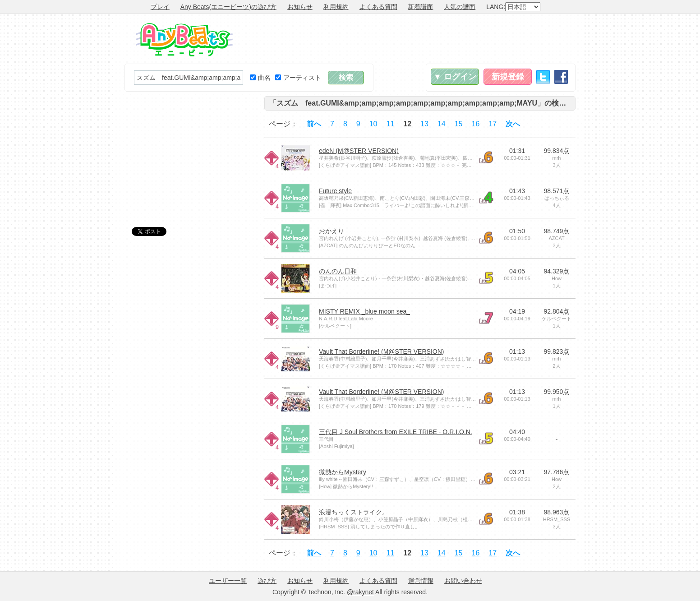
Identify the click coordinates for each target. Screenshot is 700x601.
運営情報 (421, 581)
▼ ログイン (455, 77)
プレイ (160, 7)
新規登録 (508, 77)
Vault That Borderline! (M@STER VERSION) (381, 351)
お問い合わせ (463, 581)
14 (442, 124)
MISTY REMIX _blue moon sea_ (364, 311)
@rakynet (360, 592)
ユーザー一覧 (228, 581)
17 (493, 124)
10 (373, 124)
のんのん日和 (338, 271)
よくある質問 (378, 7)
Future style (335, 191)
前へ (314, 124)
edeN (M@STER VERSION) (359, 151)
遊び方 (267, 581)
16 (476, 124)
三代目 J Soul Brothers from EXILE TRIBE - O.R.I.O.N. (396, 432)
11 (391, 124)
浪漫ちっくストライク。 (354, 512)
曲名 (260, 78)
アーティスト (298, 78)
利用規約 (336, 7)
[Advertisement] (411, 39)
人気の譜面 (460, 7)
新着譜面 (420, 7)
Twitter (543, 77)
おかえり (332, 231)
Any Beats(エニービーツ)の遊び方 (228, 7)
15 (459, 124)
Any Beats (184, 40)
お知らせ (300, 7)
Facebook (561, 77)
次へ (513, 124)
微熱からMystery (343, 472)
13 (424, 124)
